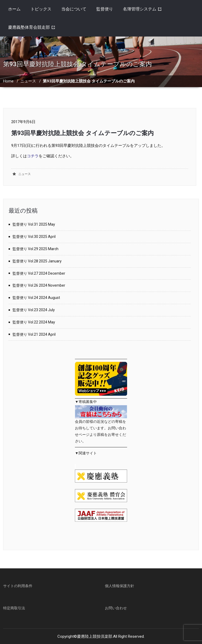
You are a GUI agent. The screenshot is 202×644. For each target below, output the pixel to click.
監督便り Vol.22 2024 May (34, 322)
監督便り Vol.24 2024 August (36, 298)
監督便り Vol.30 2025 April (34, 237)
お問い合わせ (116, 608)
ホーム (14, 9)
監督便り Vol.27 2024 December (39, 273)
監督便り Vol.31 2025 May (34, 224)
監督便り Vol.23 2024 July (34, 310)
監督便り (105, 9)
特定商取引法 (14, 608)
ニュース (28, 81)
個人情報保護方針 (120, 586)
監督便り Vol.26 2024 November (39, 285)
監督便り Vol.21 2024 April (34, 334)
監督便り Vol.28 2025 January (37, 261)
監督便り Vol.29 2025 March (35, 249)
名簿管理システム (140, 9)
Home (8, 81)
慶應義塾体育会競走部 (29, 27)
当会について (74, 9)
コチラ (33, 156)
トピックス (41, 9)
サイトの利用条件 (18, 586)
